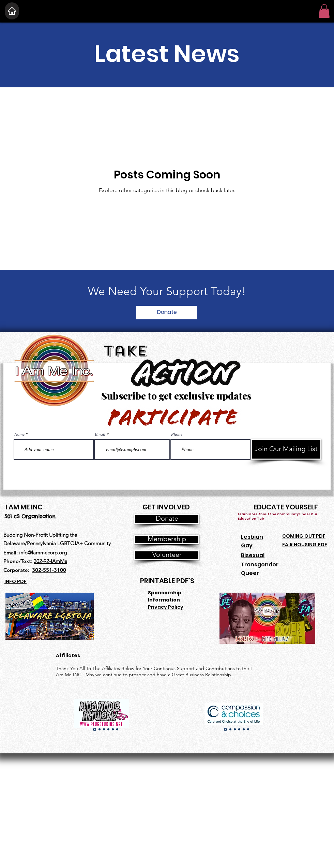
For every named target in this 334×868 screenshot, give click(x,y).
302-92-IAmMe (50, 561)
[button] (324, 11)
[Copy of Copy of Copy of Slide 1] (108, 729)
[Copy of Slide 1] (100, 729)
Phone (177, 434)
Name (19, 434)
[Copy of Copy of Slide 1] (104, 729)
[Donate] (167, 313)
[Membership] (167, 539)
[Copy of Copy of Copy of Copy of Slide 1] (113, 729)
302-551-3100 (49, 570)
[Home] (12, 11)
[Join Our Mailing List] (286, 449)
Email (100, 434)
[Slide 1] (95, 729)
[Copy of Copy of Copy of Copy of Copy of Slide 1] (117, 729)
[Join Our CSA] (116, 863)
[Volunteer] (167, 555)
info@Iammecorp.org (43, 553)
